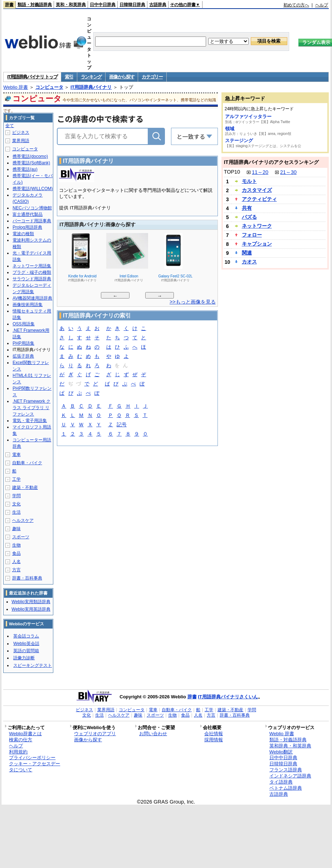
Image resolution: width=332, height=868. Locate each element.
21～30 (288, 172)
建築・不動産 (25, 488)
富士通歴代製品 (28, 214)
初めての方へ (296, 5)
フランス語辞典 (286, 770)
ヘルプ (322, 5)
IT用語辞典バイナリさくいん (228, 697)
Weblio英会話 (26, 644)
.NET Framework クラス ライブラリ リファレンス (31, 408)
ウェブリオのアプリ (95, 734)
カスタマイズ (257, 190)
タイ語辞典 (281, 782)
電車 (16, 455)
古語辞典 (158, 5)
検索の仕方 (21, 740)
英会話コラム (26, 636)
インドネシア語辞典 (290, 776)
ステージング (239, 140)
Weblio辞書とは (25, 734)
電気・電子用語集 (30, 421)
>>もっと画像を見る (193, 302)
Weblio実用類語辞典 (31, 602)
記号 (122, 425)
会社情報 (214, 734)
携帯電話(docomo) (30, 156)
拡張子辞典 (23, 356)
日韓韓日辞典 (132, 5)
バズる (249, 217)
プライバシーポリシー (32, 758)
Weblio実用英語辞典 (31, 609)
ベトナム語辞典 (286, 788)
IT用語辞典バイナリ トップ (32, 77)
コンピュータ (49, 87)
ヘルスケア (23, 520)
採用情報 (214, 740)
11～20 (260, 172)
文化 (16, 504)
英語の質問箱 (26, 651)
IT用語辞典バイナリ (91, 87)
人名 (16, 562)
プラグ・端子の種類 (32, 272)
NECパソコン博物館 (32, 208)
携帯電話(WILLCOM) (33, 189)
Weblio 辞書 (16, 87)
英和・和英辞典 (71, 5)
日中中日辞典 (103, 5)
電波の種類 (23, 234)
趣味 (16, 529)
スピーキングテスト (33, 665)
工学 (16, 479)
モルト (249, 181)
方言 (16, 570)
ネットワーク (257, 226)
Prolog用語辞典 (27, 227)
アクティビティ (259, 199)
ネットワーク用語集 (32, 266)
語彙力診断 (24, 658)
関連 (247, 253)
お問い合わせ (153, 734)
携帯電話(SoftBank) (31, 163)
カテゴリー (152, 77)
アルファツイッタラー (248, 117)
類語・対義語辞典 (35, 5)
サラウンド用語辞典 (32, 279)
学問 (16, 496)
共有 (247, 208)
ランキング (91, 77)
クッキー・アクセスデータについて (35, 767)
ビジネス (21, 132)
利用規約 (18, 752)
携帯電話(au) (25, 169)
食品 (16, 553)
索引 (69, 77)
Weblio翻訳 (281, 752)
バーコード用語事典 (32, 221)
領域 (230, 129)
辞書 (9, 5)
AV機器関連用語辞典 (32, 298)
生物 (16, 545)
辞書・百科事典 (27, 578)
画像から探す (122, 77)
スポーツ (21, 537)
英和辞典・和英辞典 (290, 746)
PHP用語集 (23, 343)
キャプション (257, 244)
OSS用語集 (23, 324)
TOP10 (232, 172)
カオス (249, 262)
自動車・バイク (27, 463)
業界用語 (21, 141)
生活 (16, 512)
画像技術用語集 (28, 305)
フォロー (252, 235)
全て (10, 126)
